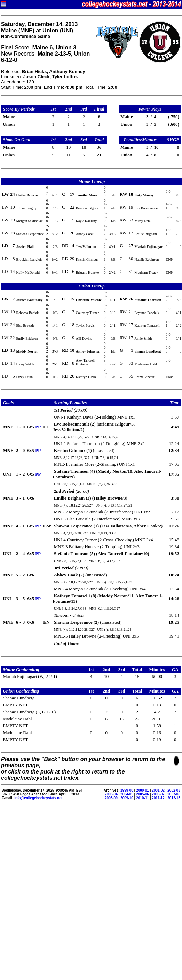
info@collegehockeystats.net (38, 798)
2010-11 (143, 798)
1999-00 (127, 790)
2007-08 (174, 794)
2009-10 (127, 798)
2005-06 (143, 794)
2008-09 (111, 798)
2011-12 (158, 798)
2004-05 (127, 794)
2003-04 (111, 794)
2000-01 (143, 790)
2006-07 (158, 794)
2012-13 (174, 798)
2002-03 (174, 790)
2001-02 (158, 790)
